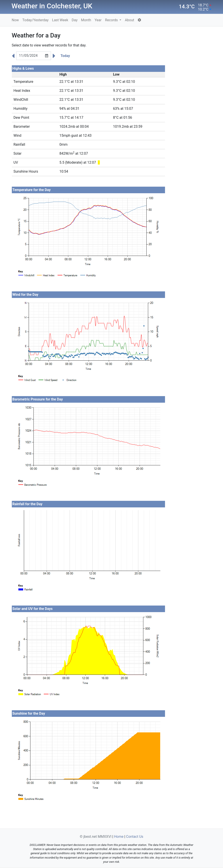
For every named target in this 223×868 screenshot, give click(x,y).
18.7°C (203, 5)
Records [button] (112, 20)
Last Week (60, 20)
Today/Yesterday (35, 20)
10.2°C (203, 9)
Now (15, 20)
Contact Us (135, 837)
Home (119, 837)
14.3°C (187, 7)
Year (98, 20)
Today (65, 56)
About (129, 20)
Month (86, 20)
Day (75, 20)
